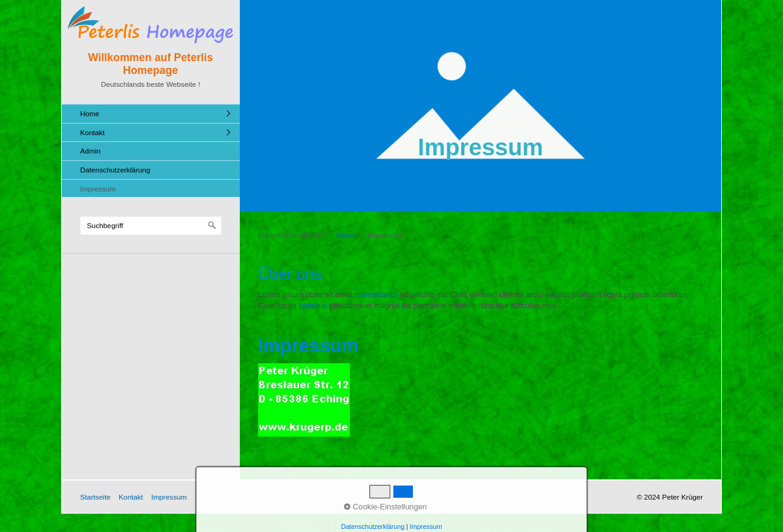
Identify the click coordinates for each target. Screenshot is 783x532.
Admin (90, 151)
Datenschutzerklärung (115, 170)
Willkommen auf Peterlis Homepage (150, 64)
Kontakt (92, 132)
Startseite (95, 497)
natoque (313, 305)
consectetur (377, 294)
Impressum (98, 189)
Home (90, 113)
